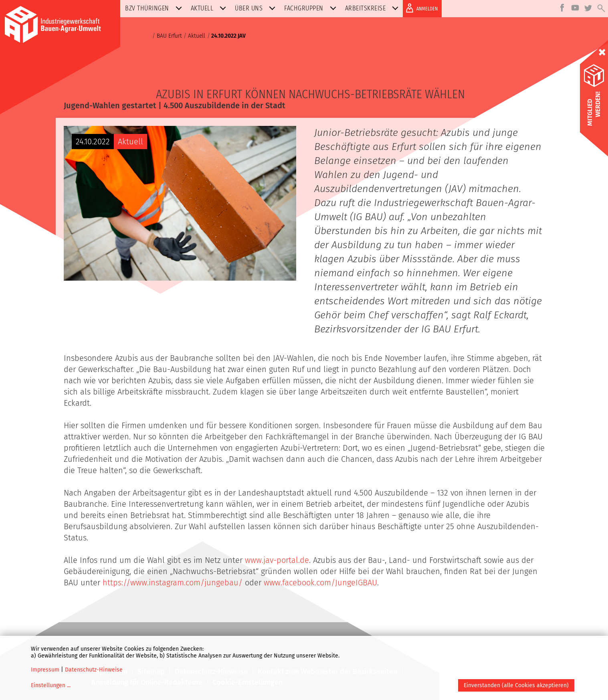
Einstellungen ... (51, 685)
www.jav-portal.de (277, 560)
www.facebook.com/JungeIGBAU (320, 583)
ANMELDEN (420, 8)
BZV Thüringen (155, 8)
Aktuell (210, 8)
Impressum (45, 670)
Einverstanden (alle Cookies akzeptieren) (516, 685)
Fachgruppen (312, 8)
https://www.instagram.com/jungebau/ (173, 583)
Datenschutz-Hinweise (94, 670)
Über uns (257, 8)
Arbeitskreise (374, 8)
